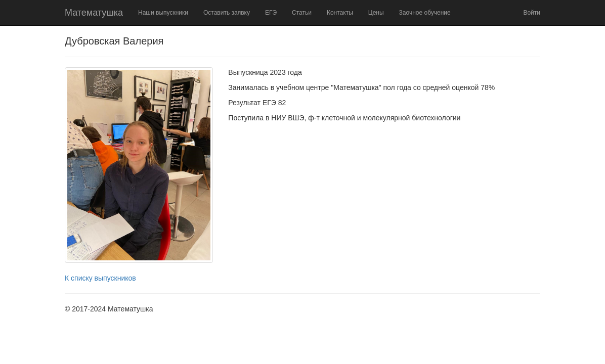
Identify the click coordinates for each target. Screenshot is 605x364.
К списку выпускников (100, 278)
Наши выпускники (163, 13)
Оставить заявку (227, 13)
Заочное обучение (425, 13)
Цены (376, 13)
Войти (532, 13)
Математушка (94, 13)
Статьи (302, 13)
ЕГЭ (271, 13)
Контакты (340, 13)
